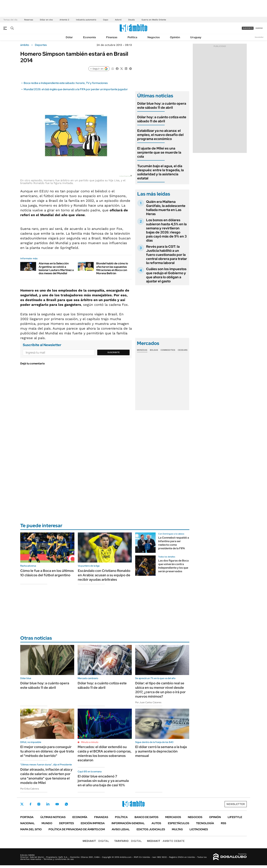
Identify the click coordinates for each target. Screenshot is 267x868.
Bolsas (154, 350)
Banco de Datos (146, 817)
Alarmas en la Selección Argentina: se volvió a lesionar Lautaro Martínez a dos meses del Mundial (56, 268)
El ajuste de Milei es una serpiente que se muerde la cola (159, 152)
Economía (89, 37)
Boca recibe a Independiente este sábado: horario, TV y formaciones (66, 83)
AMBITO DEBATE (166, 841)
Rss (223, 823)
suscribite (248, 28)
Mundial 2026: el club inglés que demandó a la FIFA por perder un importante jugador (76, 89)
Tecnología (205, 823)
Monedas (142, 350)
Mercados (173, 817)
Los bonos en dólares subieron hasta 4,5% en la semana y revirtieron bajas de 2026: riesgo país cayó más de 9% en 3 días (166, 230)
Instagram (39, 804)
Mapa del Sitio (31, 829)
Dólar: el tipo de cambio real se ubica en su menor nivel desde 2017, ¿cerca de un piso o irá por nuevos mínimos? (160, 690)
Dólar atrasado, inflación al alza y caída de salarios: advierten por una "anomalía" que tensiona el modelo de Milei (46, 776)
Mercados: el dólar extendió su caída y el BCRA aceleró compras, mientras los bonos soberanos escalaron (105, 753)
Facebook (30, 804)
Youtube (57, 804)
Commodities (168, 350)
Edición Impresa (93, 823)
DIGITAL (96, 841)
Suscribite (114, 352)
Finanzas (112, 37)
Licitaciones (199, 829)
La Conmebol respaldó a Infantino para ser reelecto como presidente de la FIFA (174, 543)
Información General (128, 823)
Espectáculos (179, 823)
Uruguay (196, 37)
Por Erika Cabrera (30, 789)
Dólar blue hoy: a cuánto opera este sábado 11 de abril (162, 106)
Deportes (41, 45)
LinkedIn (48, 804)
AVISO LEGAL (121, 829)
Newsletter (259, 37)
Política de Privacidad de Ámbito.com (77, 829)
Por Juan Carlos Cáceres (148, 702)
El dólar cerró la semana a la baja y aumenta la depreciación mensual (161, 751)
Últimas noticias (53, 817)
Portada (27, 817)
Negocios (154, 37)
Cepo (106, 20)
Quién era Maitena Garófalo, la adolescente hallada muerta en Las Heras (166, 208)
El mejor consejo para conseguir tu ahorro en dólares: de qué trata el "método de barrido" (47, 751)
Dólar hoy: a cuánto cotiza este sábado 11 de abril (162, 119)
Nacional (28, 823)
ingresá (259, 28)
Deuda (131, 20)
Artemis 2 (64, 20)
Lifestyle (235, 817)
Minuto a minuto (90, 742)
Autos (156, 823)
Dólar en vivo (46, 20)
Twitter (22, 804)
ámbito (25, 45)
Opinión (175, 37)
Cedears (183, 350)
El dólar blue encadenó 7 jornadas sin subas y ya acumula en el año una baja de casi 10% (103, 781)
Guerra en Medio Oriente (154, 20)
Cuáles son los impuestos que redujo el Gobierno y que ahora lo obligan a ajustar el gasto (166, 275)
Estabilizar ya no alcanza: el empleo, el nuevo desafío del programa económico (160, 135)
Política (132, 37)
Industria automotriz (86, 20)
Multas (177, 829)
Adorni (118, 20)
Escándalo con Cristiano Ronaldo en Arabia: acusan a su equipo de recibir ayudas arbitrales (104, 575)
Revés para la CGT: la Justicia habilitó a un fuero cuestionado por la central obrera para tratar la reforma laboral (167, 255)
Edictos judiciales (151, 829)
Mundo (47, 823)
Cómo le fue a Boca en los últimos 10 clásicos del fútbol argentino (47, 573)
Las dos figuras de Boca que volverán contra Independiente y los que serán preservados (173, 566)
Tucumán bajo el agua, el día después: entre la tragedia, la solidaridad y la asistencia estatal (160, 172)
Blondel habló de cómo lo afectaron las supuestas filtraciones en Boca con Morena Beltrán (112, 268)
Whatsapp (66, 804)
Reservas (29, 20)
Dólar (69, 37)
